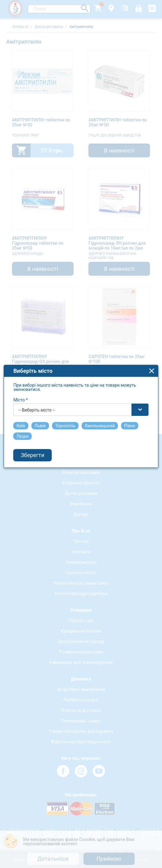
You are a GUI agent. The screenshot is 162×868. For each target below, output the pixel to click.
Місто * (21, 405)
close (152, 376)
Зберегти (33, 461)
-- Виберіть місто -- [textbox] (37, 415)
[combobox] (81, 415)
